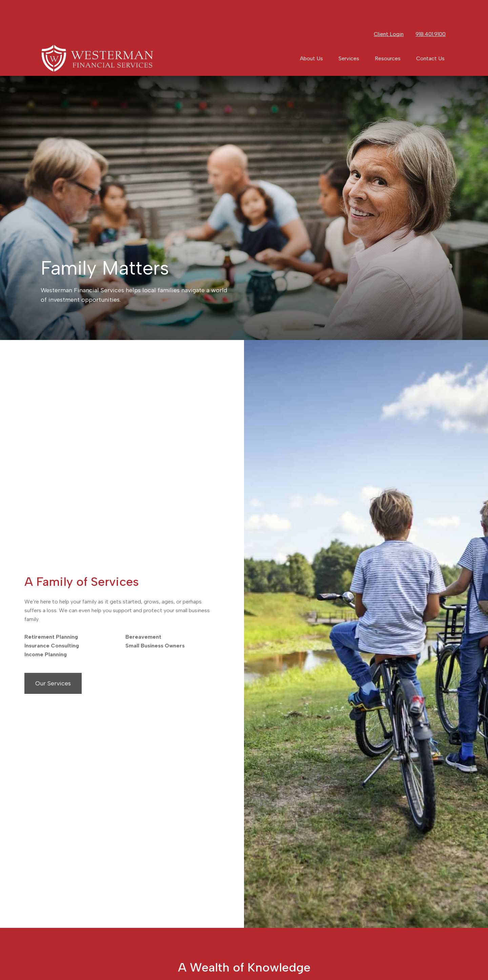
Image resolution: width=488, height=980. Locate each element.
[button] (311, 35)
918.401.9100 (431, 10)
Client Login (389, 10)
